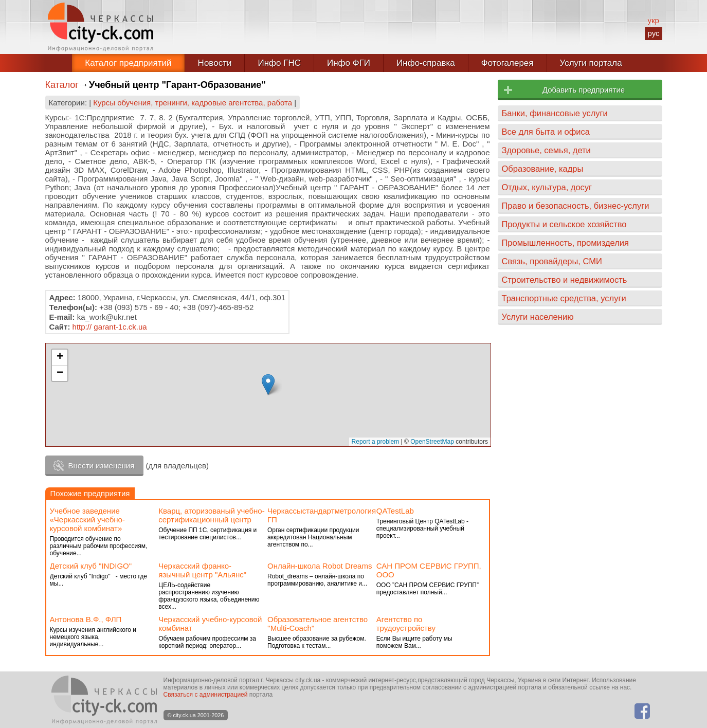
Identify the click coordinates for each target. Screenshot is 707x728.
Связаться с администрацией (206, 695)
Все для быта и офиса (546, 132)
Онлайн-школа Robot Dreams (320, 566)
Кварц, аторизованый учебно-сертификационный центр (211, 515)
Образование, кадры (543, 169)
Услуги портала (591, 63)
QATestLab (395, 511)
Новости (215, 63)
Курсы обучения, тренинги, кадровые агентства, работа (193, 103)
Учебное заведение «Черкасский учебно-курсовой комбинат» (87, 520)
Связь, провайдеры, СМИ (552, 261)
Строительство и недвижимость (565, 280)
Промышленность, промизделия (566, 243)
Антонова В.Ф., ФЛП (86, 619)
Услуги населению (538, 317)
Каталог (62, 85)
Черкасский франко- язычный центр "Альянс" (202, 570)
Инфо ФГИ (349, 63)
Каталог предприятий (128, 63)
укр (653, 20)
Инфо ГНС (279, 63)
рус (653, 33)
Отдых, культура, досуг (547, 187)
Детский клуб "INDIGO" (91, 566)
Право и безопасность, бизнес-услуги (576, 206)
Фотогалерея (507, 63)
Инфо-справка (426, 63)
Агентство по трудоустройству (406, 624)
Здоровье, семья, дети (546, 150)
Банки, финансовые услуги (555, 113)
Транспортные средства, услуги (564, 298)
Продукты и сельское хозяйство (564, 224)
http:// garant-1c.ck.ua (110, 327)
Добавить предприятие (584, 90)
